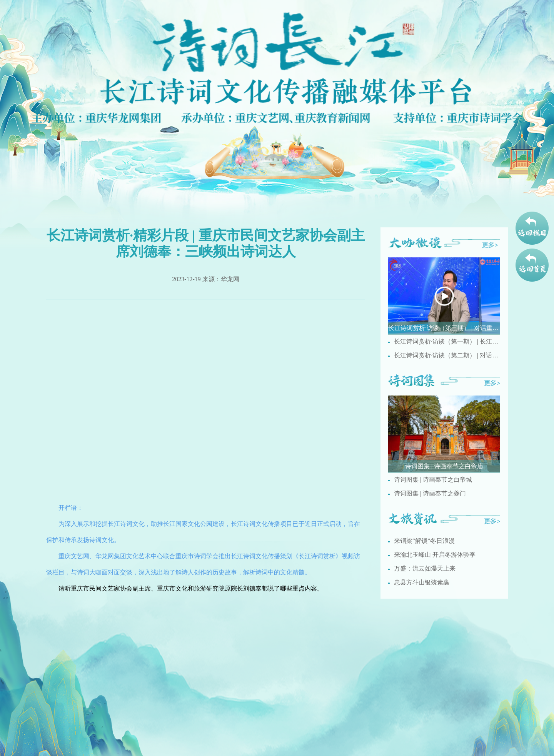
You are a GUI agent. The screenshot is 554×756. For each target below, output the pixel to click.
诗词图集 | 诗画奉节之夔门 (430, 493)
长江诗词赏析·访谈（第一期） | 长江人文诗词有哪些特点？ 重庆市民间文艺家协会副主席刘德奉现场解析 (447, 341)
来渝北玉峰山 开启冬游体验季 (435, 555)
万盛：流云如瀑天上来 (425, 568)
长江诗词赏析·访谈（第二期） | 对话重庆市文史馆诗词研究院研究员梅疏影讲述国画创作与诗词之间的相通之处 (447, 355)
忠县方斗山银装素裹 (422, 582)
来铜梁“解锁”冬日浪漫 (424, 541)
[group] (444, 296)
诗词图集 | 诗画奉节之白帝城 (433, 480)
